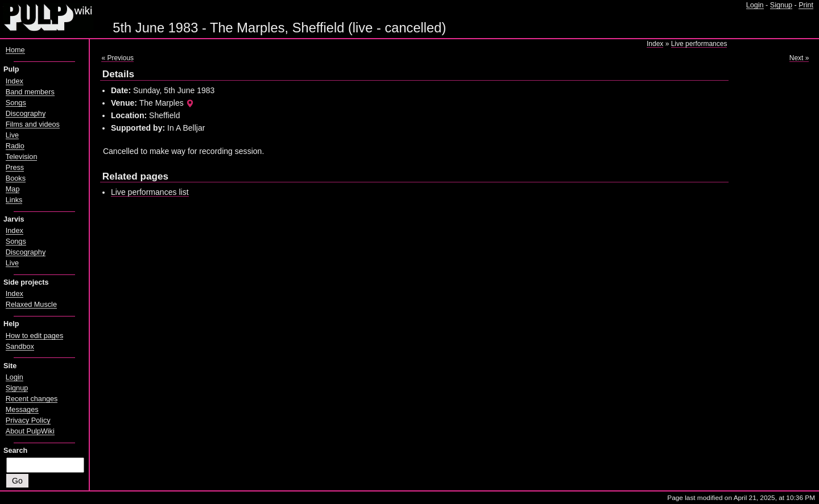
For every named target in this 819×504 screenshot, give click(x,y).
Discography (26, 114)
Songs (16, 103)
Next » (799, 58)
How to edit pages (34, 336)
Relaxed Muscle (31, 305)
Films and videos (33, 124)
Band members (30, 92)
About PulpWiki (30, 431)
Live (12, 135)
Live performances (699, 44)
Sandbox (20, 347)
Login (755, 5)
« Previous (117, 58)
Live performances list (150, 192)
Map (13, 189)
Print (806, 5)
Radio (15, 146)
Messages (22, 410)
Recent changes (32, 399)
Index (655, 44)
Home (15, 50)
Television (22, 157)
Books (16, 178)
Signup (781, 5)
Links (14, 200)
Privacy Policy (28, 420)
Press (15, 168)
